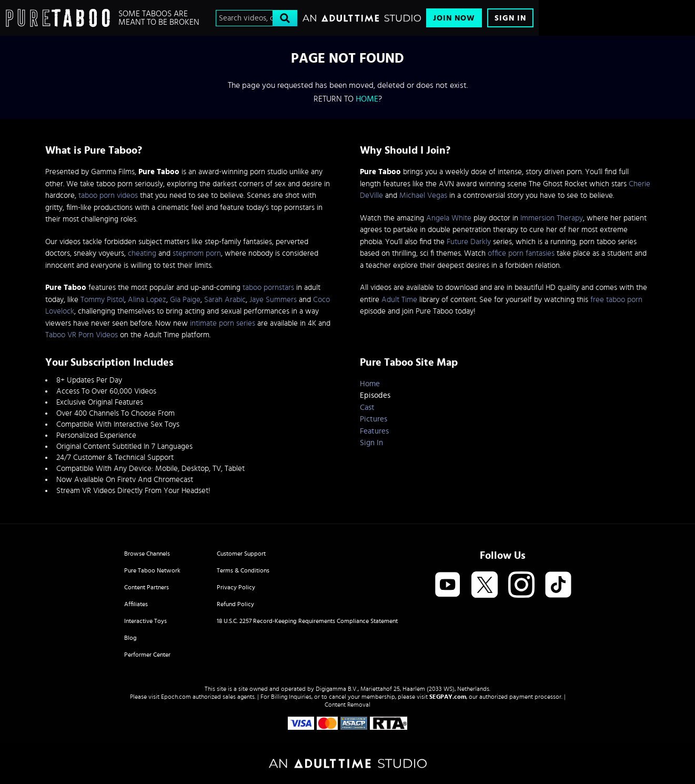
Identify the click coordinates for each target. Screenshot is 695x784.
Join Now (454, 18)
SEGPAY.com (448, 697)
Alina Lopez (147, 300)
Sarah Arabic (225, 300)
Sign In (510, 18)
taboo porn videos (108, 195)
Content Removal (347, 705)
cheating (142, 253)
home (367, 99)
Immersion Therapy (552, 218)
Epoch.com (176, 697)
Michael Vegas (423, 195)
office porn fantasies (521, 253)
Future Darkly (469, 242)
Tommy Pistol (102, 300)
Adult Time (399, 300)
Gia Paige (185, 300)
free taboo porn (616, 300)
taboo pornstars (268, 288)
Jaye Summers (273, 300)
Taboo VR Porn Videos (82, 335)
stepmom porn (197, 253)
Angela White (449, 218)
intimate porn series (223, 323)
